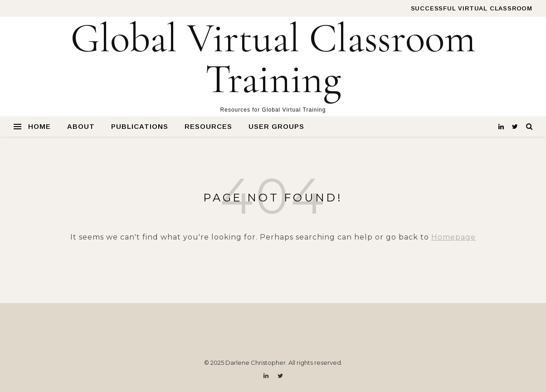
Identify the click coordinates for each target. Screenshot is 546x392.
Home (39, 126)
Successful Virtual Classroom (472, 8)
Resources (208, 126)
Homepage (453, 237)
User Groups (276, 126)
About (81, 126)
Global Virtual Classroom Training (273, 59)
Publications (140, 126)
